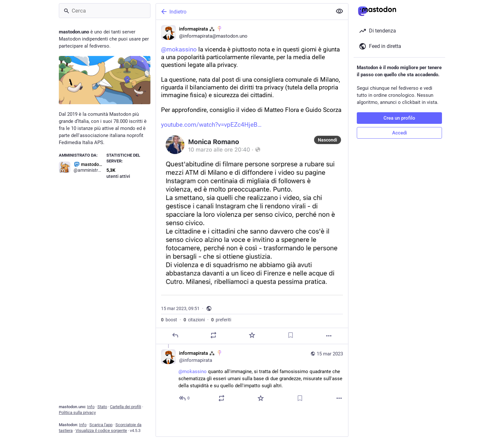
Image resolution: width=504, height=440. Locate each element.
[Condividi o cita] (213, 335)
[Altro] (329, 336)
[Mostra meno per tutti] (339, 11)
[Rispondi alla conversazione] (185, 398)
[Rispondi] (175, 335)
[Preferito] (252, 335)
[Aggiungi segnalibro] (291, 335)
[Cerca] (105, 11)
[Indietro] (243, 12)
